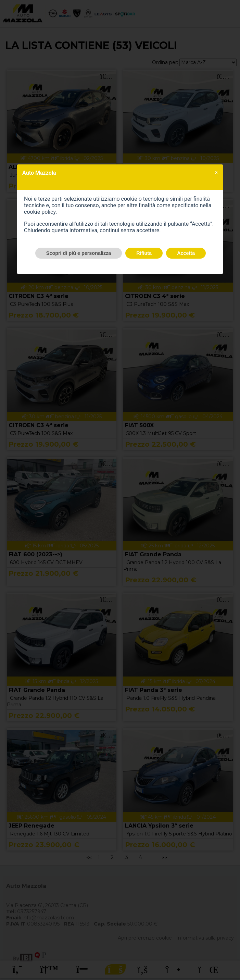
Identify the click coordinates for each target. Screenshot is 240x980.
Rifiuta (144, 253)
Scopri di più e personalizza (79, 253)
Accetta (186, 253)
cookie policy (40, 212)
